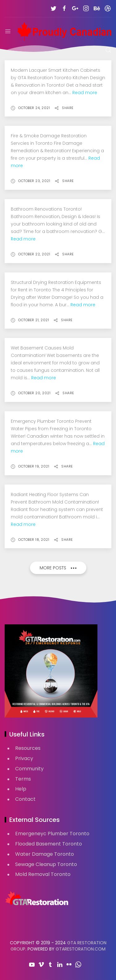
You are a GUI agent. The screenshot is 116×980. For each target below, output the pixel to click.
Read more (85, 93)
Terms (23, 779)
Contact (25, 799)
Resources (28, 748)
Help (21, 789)
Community (29, 769)
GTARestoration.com (81, 949)
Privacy (24, 758)
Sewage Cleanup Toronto (46, 864)
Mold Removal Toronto (43, 874)
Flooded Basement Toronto (49, 844)
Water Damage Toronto (45, 854)
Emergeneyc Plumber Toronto (52, 834)
